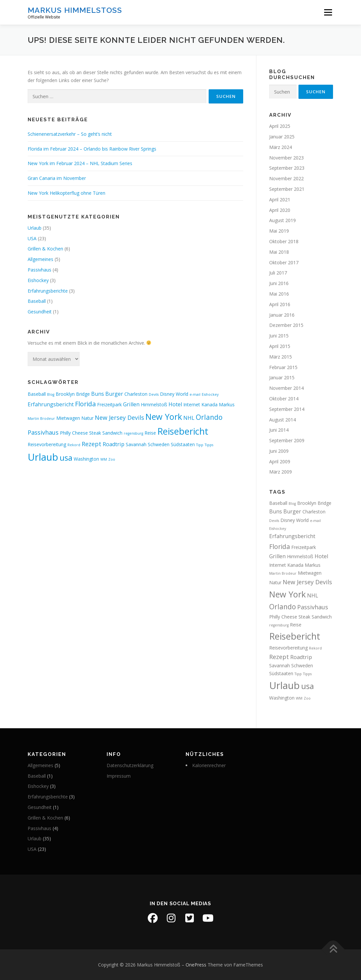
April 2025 (280, 126)
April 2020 (280, 210)
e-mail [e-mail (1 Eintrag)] (195, 394)
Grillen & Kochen (45, 249)
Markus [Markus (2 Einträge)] (227, 404)
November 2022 (286, 178)
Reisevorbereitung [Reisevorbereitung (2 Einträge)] (47, 444)
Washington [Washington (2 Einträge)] (86, 459)
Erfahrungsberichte (48, 291)
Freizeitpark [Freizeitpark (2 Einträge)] (109, 404)
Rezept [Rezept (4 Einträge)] (91, 444)
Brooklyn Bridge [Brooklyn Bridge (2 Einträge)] (73, 394)
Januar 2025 (282, 137)
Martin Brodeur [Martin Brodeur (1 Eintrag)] (41, 418)
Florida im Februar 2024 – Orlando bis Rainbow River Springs (92, 149)
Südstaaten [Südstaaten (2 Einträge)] (183, 444)
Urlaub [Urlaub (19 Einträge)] (43, 457)
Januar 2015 (282, 377)
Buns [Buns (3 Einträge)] (98, 394)
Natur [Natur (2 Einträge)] (87, 418)
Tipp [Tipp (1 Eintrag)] (200, 445)
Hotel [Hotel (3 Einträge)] (175, 404)
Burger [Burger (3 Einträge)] (114, 394)
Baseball (37, 301)
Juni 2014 (279, 430)
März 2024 (281, 147)
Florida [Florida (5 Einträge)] (85, 404)
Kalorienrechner (209, 765)
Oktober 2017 (284, 262)
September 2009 (287, 440)
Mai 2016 (279, 294)
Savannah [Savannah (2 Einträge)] (136, 444)
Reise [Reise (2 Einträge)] (150, 433)
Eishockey (38, 280)
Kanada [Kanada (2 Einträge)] (209, 404)
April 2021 (280, 200)
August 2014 (283, 420)
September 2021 (287, 189)
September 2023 (287, 168)
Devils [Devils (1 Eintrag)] (154, 394)
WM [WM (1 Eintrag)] (104, 459)
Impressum (119, 776)
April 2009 (280, 461)
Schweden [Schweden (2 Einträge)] (159, 444)
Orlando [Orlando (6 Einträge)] (209, 417)
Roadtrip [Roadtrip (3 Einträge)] (114, 444)
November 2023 (286, 158)
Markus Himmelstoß (75, 10)
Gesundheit (40, 312)
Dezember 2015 (286, 325)
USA (32, 238)
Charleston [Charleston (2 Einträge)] (136, 394)
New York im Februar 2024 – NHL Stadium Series (80, 163)
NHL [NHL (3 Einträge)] (189, 418)
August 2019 (283, 220)
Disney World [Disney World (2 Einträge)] (174, 394)
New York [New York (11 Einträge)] (164, 417)
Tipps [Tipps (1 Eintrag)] (209, 445)
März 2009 (281, 472)
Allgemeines (40, 259)
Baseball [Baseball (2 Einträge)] (37, 394)
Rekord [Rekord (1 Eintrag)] (74, 445)
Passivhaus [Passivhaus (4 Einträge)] (43, 432)
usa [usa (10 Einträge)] (66, 458)
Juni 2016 (279, 283)
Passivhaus (39, 270)
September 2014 (287, 409)
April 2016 (280, 304)
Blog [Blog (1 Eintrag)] (51, 394)
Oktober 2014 (284, 399)
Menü (328, 12)
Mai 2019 (279, 231)
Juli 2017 (278, 273)
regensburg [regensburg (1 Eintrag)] (133, 433)
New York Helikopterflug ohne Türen (66, 193)
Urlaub (35, 228)
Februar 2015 (283, 367)
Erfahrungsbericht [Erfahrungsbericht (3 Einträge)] (51, 404)
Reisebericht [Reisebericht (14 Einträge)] (183, 431)
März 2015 (281, 357)
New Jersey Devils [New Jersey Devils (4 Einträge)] (119, 418)
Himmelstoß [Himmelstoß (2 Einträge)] (154, 404)
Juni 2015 (279, 336)
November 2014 (286, 388)
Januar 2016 (282, 315)
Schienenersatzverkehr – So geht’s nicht (70, 134)
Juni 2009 (279, 451)
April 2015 (280, 346)
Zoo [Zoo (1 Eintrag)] (112, 459)
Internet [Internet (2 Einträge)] (192, 404)
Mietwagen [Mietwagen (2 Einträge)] (68, 418)
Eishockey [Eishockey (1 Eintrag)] (210, 394)
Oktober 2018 (284, 241)
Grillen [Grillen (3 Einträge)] (131, 404)
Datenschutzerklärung (130, 765)
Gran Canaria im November (57, 178)
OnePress (196, 965)
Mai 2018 (279, 252)
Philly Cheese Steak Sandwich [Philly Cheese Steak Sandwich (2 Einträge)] (91, 433)
